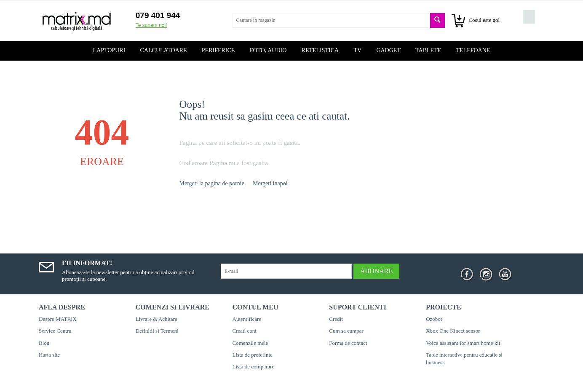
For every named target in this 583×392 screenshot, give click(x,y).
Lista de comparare (254, 367)
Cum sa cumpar (346, 331)
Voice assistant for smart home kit (463, 343)
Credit (336, 319)
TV (357, 50)
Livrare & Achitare (156, 319)
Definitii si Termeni (157, 331)
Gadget (388, 50)
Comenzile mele (250, 343)
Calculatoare (164, 50)
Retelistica (320, 50)
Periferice (218, 50)
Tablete (428, 50)
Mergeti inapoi (270, 183)
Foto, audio (268, 50)
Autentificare (247, 319)
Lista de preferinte (253, 355)
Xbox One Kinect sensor (453, 331)
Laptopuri (109, 50)
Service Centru (55, 331)
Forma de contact (348, 343)
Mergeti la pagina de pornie (212, 183)
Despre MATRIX (58, 319)
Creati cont (245, 331)
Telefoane (473, 50)
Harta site (49, 355)
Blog (44, 343)
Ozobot (434, 319)
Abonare (376, 271)
